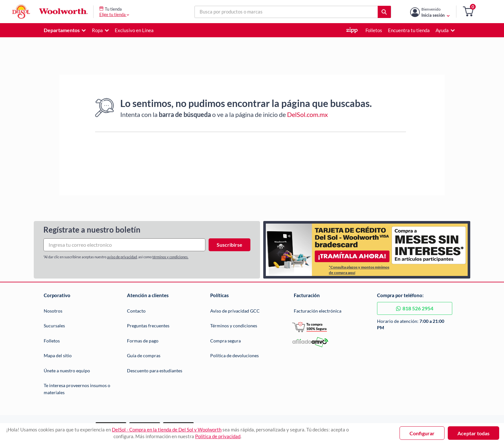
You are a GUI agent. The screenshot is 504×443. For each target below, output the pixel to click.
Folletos (52, 341)
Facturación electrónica (318, 311)
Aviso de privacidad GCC (235, 311)
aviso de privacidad (122, 257)
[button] (468, 12)
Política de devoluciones (234, 355)
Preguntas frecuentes (148, 326)
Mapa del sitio (58, 355)
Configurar (422, 433)
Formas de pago (143, 341)
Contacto (136, 311)
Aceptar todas (473, 433)
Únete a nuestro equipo (67, 371)
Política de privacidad (218, 436)
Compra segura (225, 341)
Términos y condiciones (234, 326)
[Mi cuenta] (436, 12)
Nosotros (53, 311)
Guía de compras (144, 355)
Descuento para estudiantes (155, 371)
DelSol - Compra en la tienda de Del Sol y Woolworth (167, 430)
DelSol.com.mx (307, 114)
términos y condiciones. (170, 257)
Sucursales (54, 326)
